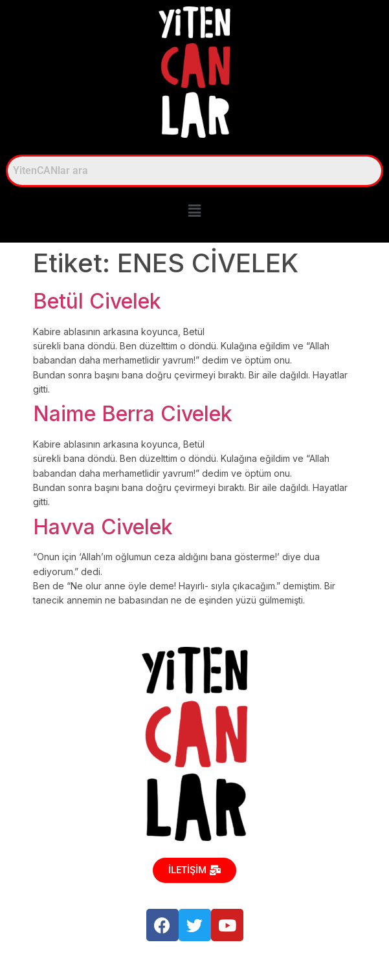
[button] (194, 211)
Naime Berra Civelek (133, 414)
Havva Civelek (103, 527)
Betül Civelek (97, 301)
